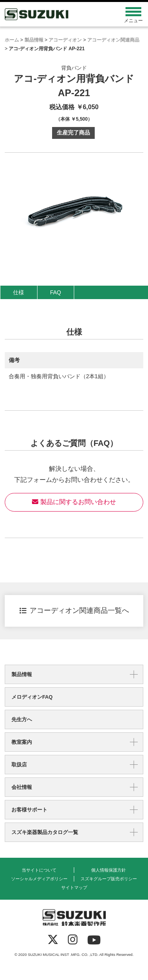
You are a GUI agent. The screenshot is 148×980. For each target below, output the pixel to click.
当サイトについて (39, 870)
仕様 (19, 292)
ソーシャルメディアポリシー (39, 879)
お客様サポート (29, 810)
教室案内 (22, 742)
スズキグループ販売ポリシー (109, 879)
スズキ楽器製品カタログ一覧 (45, 832)
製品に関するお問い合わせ (74, 502)
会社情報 (22, 787)
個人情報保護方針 (109, 870)
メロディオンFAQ (32, 697)
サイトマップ (74, 887)
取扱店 (19, 765)
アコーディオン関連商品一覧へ (74, 610)
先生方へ (22, 719)
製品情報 (22, 674)
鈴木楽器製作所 (57, 14)
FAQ (56, 292)
